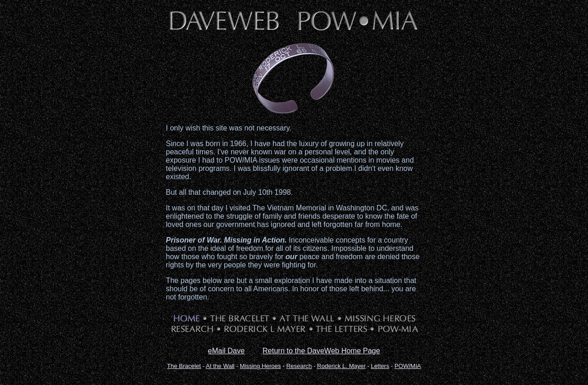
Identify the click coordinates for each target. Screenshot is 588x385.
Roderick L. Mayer (341, 366)
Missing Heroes (260, 366)
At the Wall (220, 366)
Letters (380, 366)
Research (299, 366)
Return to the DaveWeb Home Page (322, 351)
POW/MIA (408, 366)
